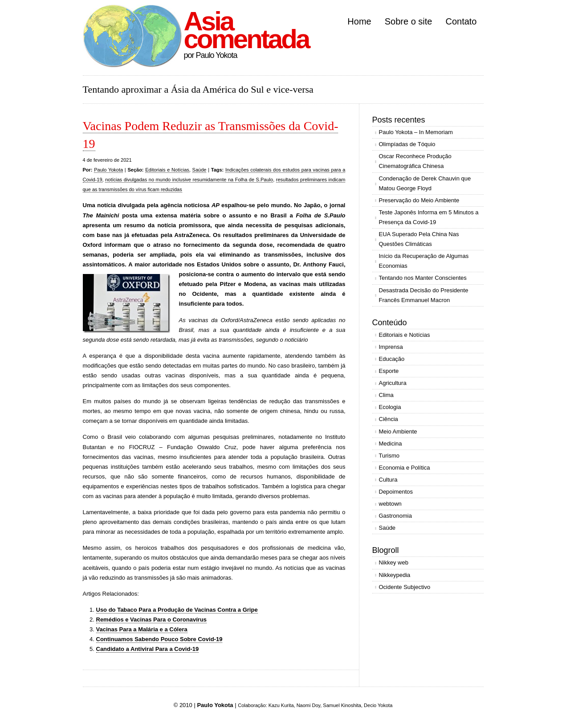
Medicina (391, 444)
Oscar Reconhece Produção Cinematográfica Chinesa (415, 161)
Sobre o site (409, 21)
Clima (386, 395)
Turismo (389, 456)
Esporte (389, 371)
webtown (390, 504)
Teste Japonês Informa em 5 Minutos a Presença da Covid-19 (429, 217)
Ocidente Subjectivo (405, 587)
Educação (392, 359)
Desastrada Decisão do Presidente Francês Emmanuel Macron (424, 295)
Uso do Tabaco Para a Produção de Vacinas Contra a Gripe (177, 610)
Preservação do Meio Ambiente (419, 200)
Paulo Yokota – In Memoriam (416, 132)
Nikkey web (394, 562)
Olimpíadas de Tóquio (407, 144)
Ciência (389, 419)
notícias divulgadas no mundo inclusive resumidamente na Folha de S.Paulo (189, 180)
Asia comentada (246, 30)
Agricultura (393, 383)
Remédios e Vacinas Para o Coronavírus (152, 620)
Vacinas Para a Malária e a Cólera (142, 629)
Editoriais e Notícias (167, 170)
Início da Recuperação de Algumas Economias (424, 261)
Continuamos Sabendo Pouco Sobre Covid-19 (159, 639)
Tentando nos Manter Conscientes (423, 278)
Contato (461, 21)
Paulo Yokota (108, 170)
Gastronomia (395, 516)
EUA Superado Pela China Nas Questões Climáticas (419, 239)
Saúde (200, 170)
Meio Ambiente (398, 431)
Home (359, 21)
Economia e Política (405, 468)
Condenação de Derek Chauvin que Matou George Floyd (425, 183)
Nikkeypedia (395, 575)
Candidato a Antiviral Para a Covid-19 (148, 649)
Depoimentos (396, 492)
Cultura (388, 480)
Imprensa (391, 347)
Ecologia (390, 407)
